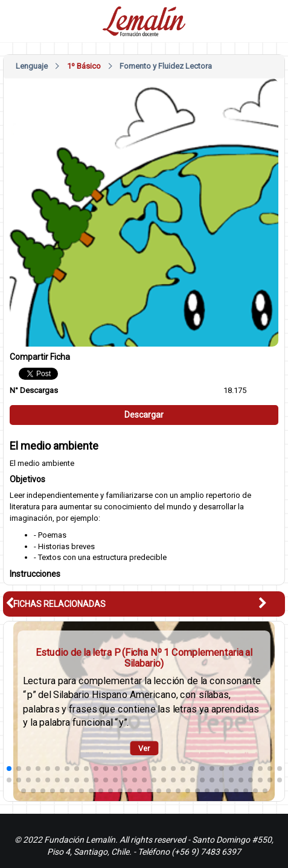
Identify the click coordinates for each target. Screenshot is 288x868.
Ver (144, 748)
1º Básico (84, 66)
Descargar (144, 415)
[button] (272, 603)
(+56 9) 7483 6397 (206, 852)
